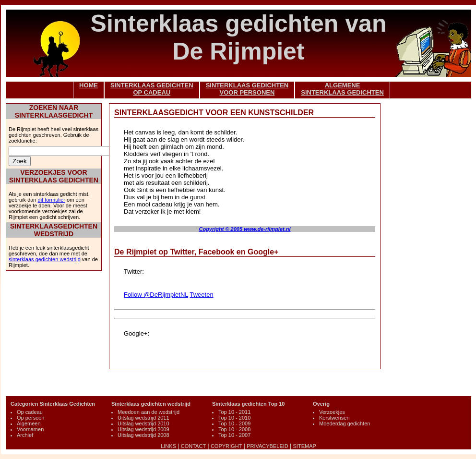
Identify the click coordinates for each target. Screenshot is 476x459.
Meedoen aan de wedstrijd (149, 412)
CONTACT (193, 446)
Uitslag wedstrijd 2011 (143, 418)
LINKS (168, 446)
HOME (89, 85)
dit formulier (52, 200)
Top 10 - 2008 (234, 429)
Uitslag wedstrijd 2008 (143, 435)
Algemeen (29, 423)
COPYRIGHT (226, 446)
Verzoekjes (332, 412)
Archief (25, 435)
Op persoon (30, 418)
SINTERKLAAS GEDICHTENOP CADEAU (152, 89)
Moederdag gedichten (345, 423)
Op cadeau (30, 412)
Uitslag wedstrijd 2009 (143, 429)
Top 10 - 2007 (234, 435)
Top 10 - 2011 (234, 412)
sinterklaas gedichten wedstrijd (45, 259)
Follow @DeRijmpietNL (156, 295)
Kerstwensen (334, 418)
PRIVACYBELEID (268, 446)
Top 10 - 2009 (234, 423)
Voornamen (30, 429)
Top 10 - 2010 (234, 418)
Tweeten (201, 295)
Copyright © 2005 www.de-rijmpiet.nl (244, 229)
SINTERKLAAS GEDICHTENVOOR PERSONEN (247, 89)
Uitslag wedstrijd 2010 (143, 423)
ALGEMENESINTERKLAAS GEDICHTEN (342, 89)
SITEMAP (305, 446)
